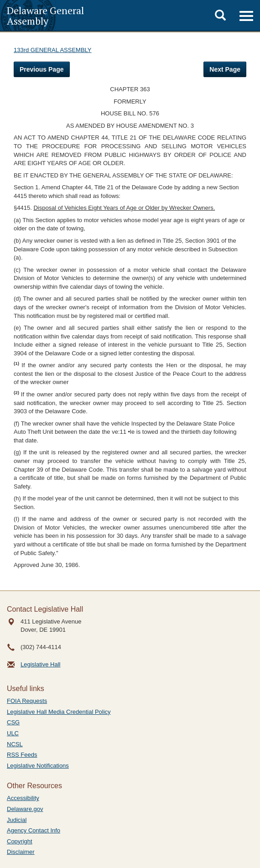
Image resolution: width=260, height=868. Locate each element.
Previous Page (42, 69)
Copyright (20, 841)
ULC (13, 733)
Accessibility (23, 798)
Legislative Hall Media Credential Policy (59, 712)
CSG (13, 722)
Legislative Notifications (38, 766)
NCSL (15, 744)
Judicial (17, 820)
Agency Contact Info (34, 830)
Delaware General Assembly (45, 16)
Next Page (225, 69)
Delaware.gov (25, 809)
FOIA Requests (27, 701)
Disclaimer (21, 852)
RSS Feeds (22, 755)
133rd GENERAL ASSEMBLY (53, 50)
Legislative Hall (40, 664)
